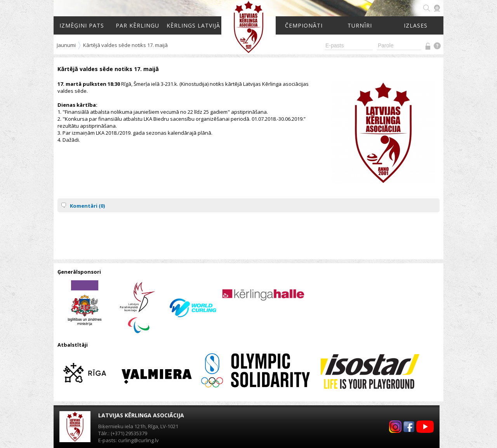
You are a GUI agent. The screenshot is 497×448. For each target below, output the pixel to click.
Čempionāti (304, 25)
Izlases (416, 25)
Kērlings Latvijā (193, 25)
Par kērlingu (137, 25)
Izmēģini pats (82, 25)
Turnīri (360, 25)
